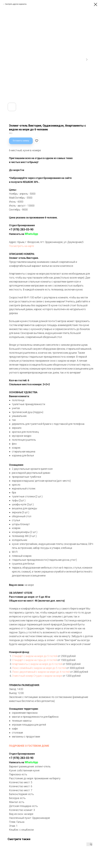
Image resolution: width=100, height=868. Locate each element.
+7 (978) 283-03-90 (21, 229)
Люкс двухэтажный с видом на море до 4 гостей (41, 672)
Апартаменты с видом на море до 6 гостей (37, 664)
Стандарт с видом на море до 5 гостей (35, 656)
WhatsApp (31, 234)
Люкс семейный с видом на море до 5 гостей (39, 668)
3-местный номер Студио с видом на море (37, 676)
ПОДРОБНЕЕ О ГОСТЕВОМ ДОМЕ (29, 746)
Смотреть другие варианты (16, 4)
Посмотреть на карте (22, 246)
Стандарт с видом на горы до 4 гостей (35, 660)
